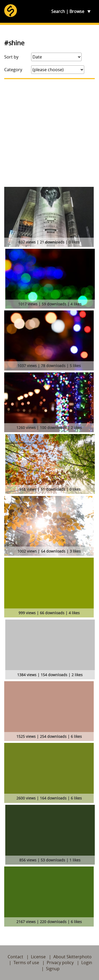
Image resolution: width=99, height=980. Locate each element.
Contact (15, 957)
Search (58, 11)
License (38, 957)
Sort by (11, 57)
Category (13, 70)
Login (87, 963)
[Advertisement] (49, 133)
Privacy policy (60, 963)
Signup (53, 969)
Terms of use (26, 963)
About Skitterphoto (72, 957)
